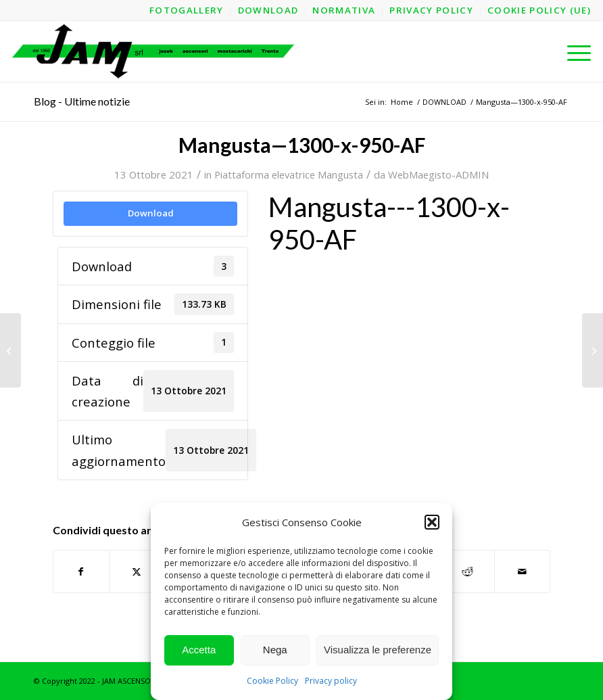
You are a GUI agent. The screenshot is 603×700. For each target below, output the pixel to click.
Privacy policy (331, 681)
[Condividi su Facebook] (81, 571)
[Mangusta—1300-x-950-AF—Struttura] (10, 350)
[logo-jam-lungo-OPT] (154, 51)
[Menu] (572, 51)
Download (151, 213)
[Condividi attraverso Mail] (522, 571)
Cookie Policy (272, 681)
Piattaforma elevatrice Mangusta (289, 174)
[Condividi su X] (137, 571)
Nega (275, 650)
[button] (432, 522)
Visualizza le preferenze (378, 650)
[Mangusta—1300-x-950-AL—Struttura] (593, 350)
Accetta (199, 650)
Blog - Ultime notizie (82, 101)
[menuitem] (187, 10)
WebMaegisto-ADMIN (438, 174)
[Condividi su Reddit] (467, 571)
